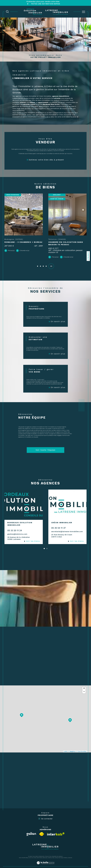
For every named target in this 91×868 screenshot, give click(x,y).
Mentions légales (42, 854)
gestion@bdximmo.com (17, 530)
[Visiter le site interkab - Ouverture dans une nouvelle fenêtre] (56, 830)
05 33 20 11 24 (15, 527)
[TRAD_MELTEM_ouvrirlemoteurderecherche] (7, 12)
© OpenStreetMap (81, 748)
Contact (88, 256)
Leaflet (65, 748)
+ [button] (84, 685)
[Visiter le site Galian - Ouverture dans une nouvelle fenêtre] (31, 830)
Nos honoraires (23, 854)
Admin (49, 854)
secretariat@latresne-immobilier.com (67, 528)
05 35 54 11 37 (58, 524)
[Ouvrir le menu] (84, 12)
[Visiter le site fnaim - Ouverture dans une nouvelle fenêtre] (42, 830)
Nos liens (55, 854)
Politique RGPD (63, 854)
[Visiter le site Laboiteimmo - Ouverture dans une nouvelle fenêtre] (45, 861)
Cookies (70, 854)
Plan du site (32, 854)
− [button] (84, 688)
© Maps (72, 748)
